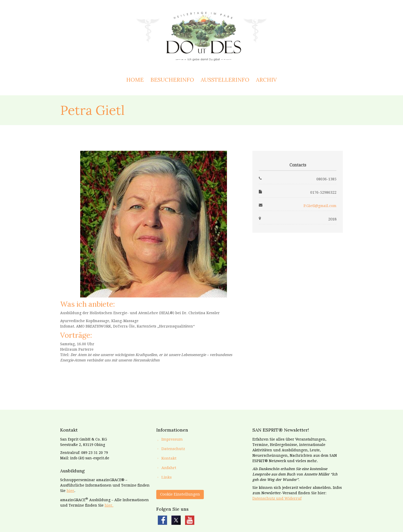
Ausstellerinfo (225, 80)
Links (167, 477)
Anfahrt (169, 468)
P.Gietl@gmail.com (320, 206)
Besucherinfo (172, 80)
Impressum (172, 439)
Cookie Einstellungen (180, 494)
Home (135, 80)
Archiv (266, 80)
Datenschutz (173, 449)
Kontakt (169, 458)
